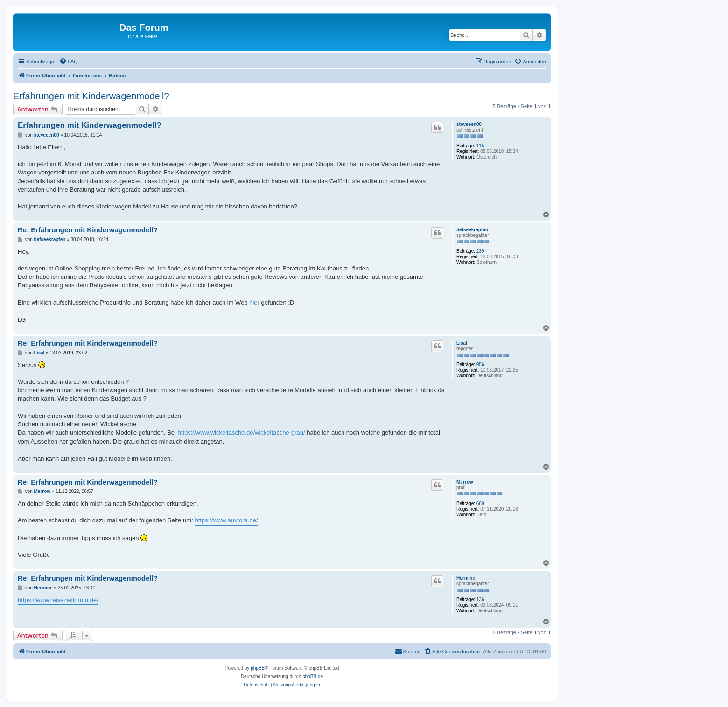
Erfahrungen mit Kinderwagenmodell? (91, 96)
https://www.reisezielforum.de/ (58, 600)
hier (254, 302)
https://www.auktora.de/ (226, 520)
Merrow (465, 482)
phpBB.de (313, 676)
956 (480, 364)
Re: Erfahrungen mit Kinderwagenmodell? (88, 230)
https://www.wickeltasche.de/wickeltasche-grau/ (241, 433)
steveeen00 (469, 124)
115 (480, 146)
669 (480, 503)
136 (480, 600)
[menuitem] (69, 62)
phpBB (258, 668)
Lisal (462, 343)
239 (480, 251)
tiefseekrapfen (472, 230)
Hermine (466, 578)
